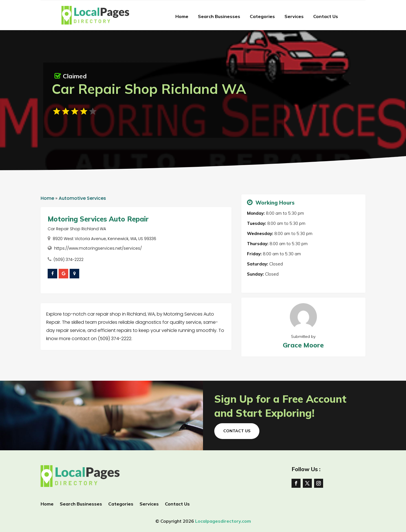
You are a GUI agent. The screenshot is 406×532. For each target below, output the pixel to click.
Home (182, 16)
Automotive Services (82, 198)
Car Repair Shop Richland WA (77, 229)
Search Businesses (219, 16)
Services (294, 16)
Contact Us (326, 16)
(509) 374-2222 (69, 260)
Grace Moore (303, 345)
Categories (262, 16)
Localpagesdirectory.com (223, 521)
